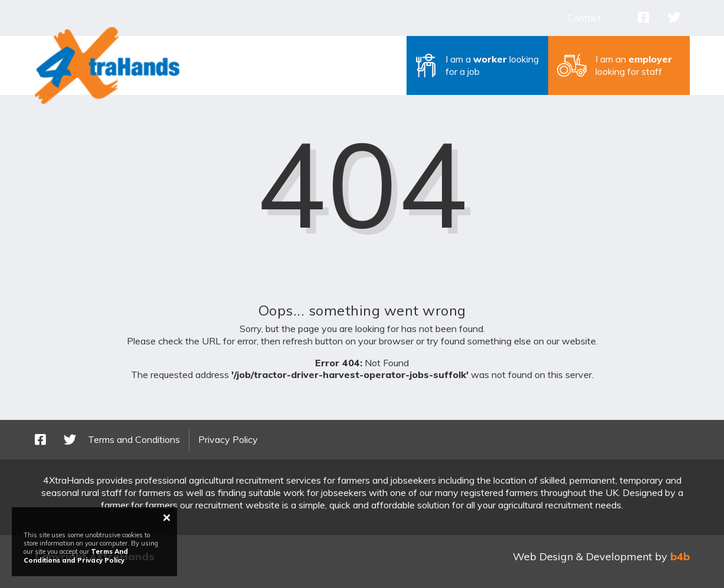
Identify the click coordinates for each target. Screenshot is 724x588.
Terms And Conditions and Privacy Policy (76, 556)
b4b (680, 556)
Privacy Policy (228, 439)
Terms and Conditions (134, 439)
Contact (584, 18)
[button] (477, 65)
